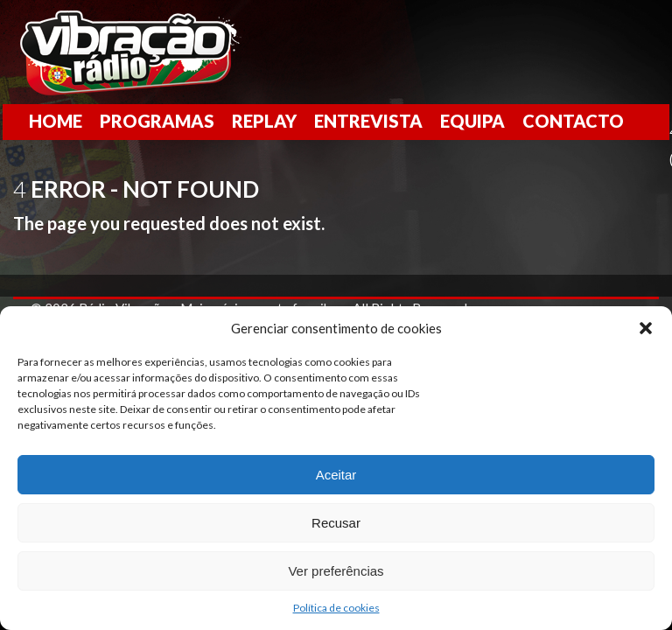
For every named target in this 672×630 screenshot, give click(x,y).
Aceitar (336, 475)
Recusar (336, 523)
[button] (646, 328)
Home (56, 121)
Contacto (573, 121)
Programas (157, 121)
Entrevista (368, 121)
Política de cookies (336, 608)
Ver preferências (336, 571)
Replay (264, 121)
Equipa (472, 121)
